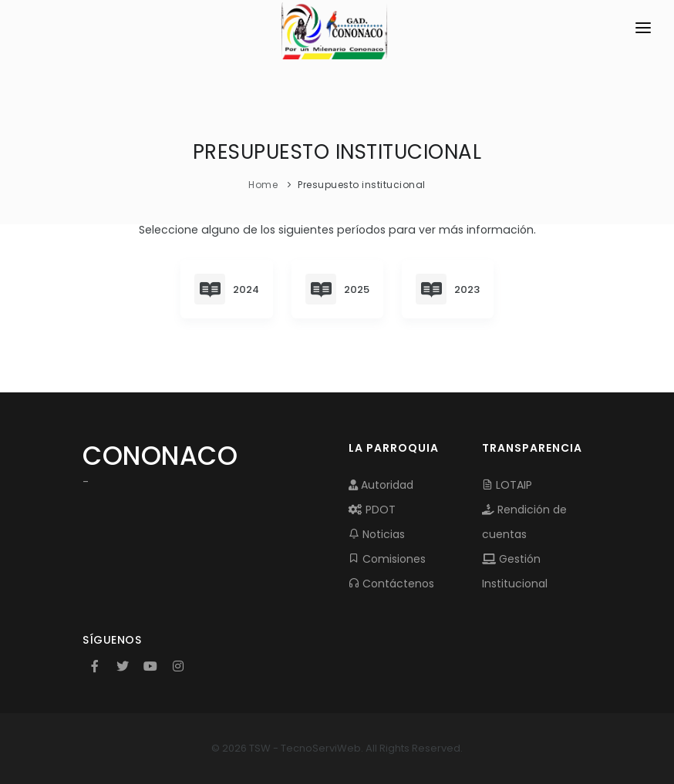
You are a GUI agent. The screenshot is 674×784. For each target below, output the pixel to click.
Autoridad (381, 485)
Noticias (377, 534)
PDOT (372, 510)
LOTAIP (507, 485)
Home (263, 185)
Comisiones (387, 559)
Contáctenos (391, 584)
